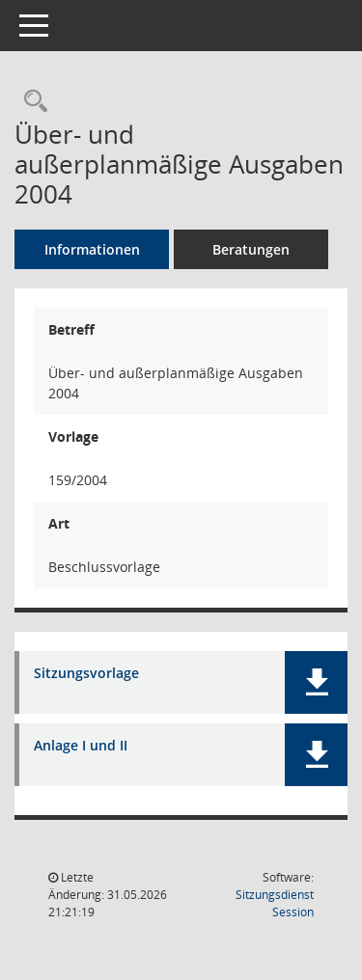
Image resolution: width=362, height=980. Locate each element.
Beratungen (251, 249)
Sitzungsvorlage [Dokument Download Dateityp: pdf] (86, 674)
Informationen (92, 249)
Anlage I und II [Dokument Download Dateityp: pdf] (81, 746)
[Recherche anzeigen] (31, 102)
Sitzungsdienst (275, 903)
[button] (316, 682)
